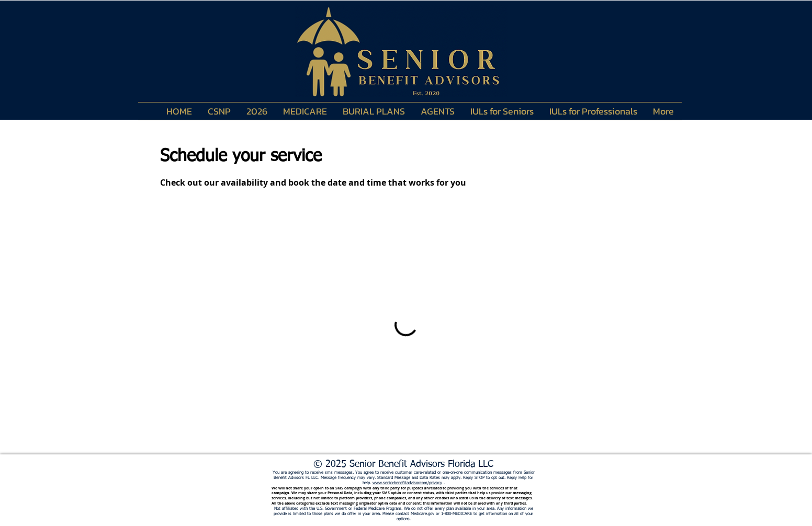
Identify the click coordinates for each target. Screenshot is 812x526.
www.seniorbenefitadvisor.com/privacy (407, 483)
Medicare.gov (422, 514)
